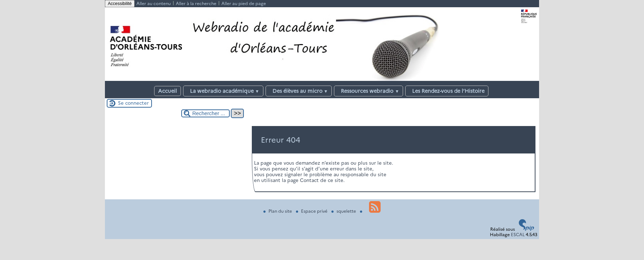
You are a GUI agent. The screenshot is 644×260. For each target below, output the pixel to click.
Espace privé (312, 211)
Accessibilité (120, 4)
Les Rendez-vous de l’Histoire (447, 91)
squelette (344, 211)
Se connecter (133, 103)
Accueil (168, 91)
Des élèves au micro (299, 91)
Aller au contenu (154, 3)
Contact (309, 180)
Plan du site (278, 211)
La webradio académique (223, 91)
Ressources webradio (368, 91)
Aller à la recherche (196, 3)
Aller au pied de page (244, 3)
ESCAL (518, 235)
